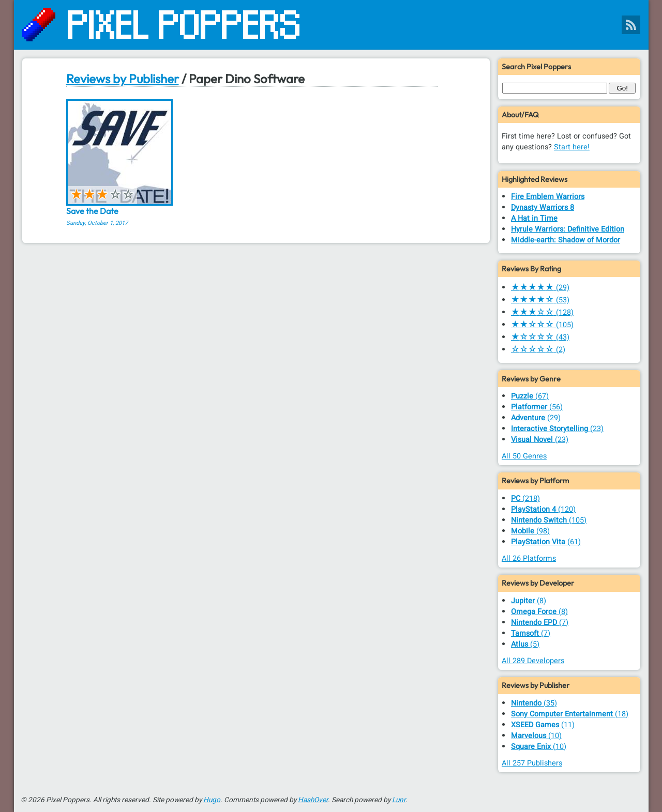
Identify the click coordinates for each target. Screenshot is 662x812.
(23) (557, 429)
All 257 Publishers (532, 763)
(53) (540, 300)
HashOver (313, 800)
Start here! (572, 147)
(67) (530, 396)
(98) (530, 531)
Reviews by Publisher (123, 79)
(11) (543, 725)
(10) (536, 736)
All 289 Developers (533, 661)
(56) (537, 407)
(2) (538, 350)
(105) (542, 325)
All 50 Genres (524, 456)
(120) (543, 509)
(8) (529, 601)
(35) (534, 703)
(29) (540, 288)
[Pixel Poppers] (331, 25)
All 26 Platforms (529, 558)
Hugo (212, 800)
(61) (546, 542)
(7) (540, 623)
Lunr (399, 800)
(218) (525, 499)
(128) (542, 312)
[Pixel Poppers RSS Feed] (631, 25)
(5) (525, 644)
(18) (570, 714)
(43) (540, 337)
